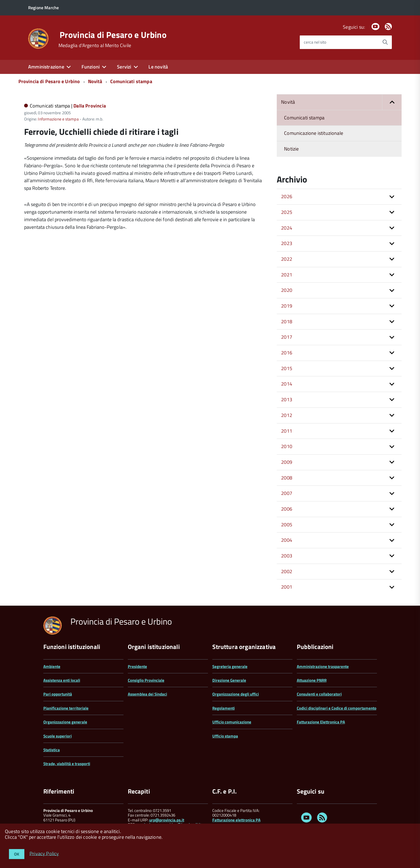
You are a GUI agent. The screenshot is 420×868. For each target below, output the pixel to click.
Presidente (137, 666)
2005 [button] (287, 525)
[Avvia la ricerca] (385, 42)
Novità (95, 81)
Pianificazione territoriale (66, 708)
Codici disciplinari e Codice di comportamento (337, 708)
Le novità (158, 67)
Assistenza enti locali (62, 680)
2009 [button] (287, 462)
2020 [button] (287, 290)
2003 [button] (287, 556)
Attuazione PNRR (312, 680)
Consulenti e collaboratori (319, 694)
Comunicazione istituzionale (314, 133)
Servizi (124, 67)
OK (17, 854)
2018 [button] (287, 322)
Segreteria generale (230, 666)
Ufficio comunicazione (232, 722)
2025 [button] (287, 212)
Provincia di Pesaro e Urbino (113, 35)
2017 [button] (287, 337)
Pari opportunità (58, 694)
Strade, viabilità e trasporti (67, 764)
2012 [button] (287, 415)
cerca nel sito (315, 42)
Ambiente (52, 666)
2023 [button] (287, 243)
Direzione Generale (229, 680)
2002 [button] (287, 571)
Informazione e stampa (58, 119)
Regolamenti (224, 708)
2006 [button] (287, 509)
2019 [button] (287, 306)
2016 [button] (287, 353)
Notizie (291, 149)
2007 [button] (287, 493)
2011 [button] (287, 431)
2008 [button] (287, 478)
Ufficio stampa (225, 736)
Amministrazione (46, 67)
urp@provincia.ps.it (167, 820)
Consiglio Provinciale (146, 680)
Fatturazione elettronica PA (236, 820)
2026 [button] (287, 196)
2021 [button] (287, 275)
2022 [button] (287, 259)
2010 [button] (287, 446)
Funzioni (91, 67)
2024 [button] (287, 228)
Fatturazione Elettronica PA (321, 722)
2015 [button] (287, 368)
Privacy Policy (44, 853)
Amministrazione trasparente (323, 666)
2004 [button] (287, 540)
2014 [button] (287, 384)
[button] (392, 102)
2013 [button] (287, 399)
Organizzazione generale (65, 722)
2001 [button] (287, 587)
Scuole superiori (58, 736)
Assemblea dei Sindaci (147, 694)
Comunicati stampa (131, 81)
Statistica (52, 750)
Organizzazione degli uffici (236, 694)
